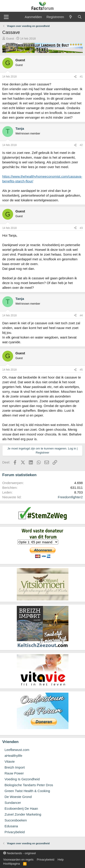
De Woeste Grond (18, 797)
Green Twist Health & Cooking (27, 791)
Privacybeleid (15, 832)
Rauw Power (14, 773)
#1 (81, 77)
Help (61, 860)
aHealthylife (13, 756)
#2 (81, 145)
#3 (81, 228)
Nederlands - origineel (19, 853)
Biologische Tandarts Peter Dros (29, 785)
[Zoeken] (80, 17)
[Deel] (75, 77)
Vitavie (10, 761)
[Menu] (6, 17)
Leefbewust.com (17, 750)
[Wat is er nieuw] (71, 17)
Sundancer (13, 803)
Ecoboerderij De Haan (21, 808)
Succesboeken (16, 820)
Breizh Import (15, 767)
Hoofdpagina (12, 864)
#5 (81, 370)
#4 (81, 315)
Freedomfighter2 (70, 497)
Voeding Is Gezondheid (22, 779)
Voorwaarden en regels (18, 860)
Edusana (11, 826)
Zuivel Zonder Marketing (23, 814)
